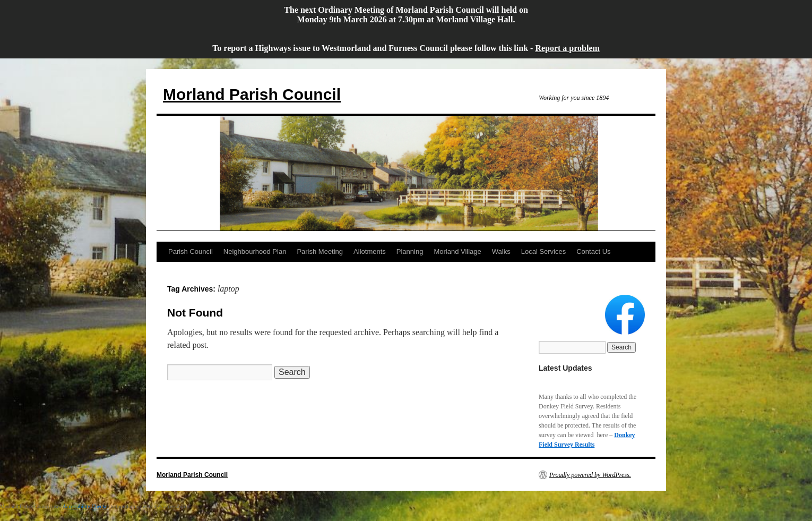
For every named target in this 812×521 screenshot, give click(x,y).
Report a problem (567, 48)
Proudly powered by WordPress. (590, 475)
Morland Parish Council (252, 94)
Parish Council (191, 251)
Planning (410, 251)
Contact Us (593, 251)
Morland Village (457, 251)
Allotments (370, 251)
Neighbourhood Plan (255, 251)
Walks (501, 251)
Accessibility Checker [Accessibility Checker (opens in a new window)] (86, 506)
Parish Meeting (320, 251)
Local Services (544, 251)
